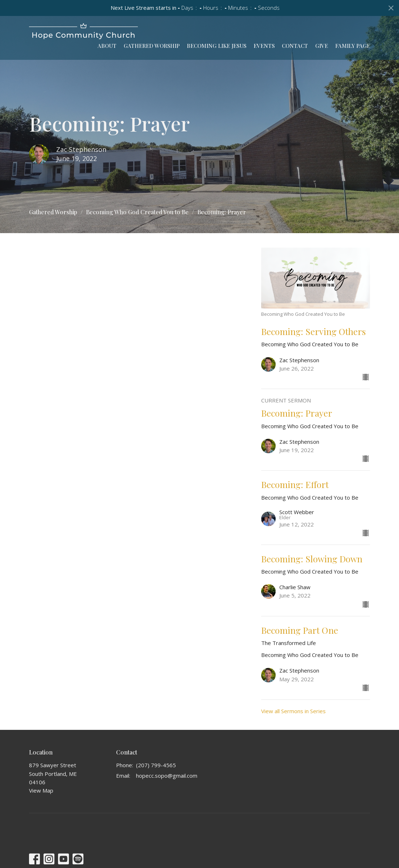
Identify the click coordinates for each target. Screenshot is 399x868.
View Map (41, 790)
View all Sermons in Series (293, 711)
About (107, 46)
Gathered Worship (152, 46)
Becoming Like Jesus (217, 46)
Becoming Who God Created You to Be (137, 212)
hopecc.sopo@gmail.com (167, 776)
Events (264, 46)
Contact (295, 46)
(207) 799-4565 (156, 765)
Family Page (353, 46)
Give (322, 46)
